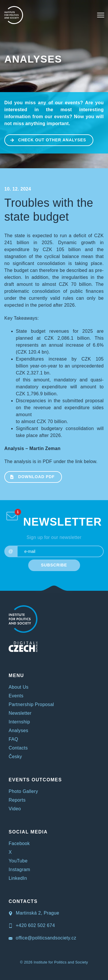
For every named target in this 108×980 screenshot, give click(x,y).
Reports (17, 800)
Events (16, 696)
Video (15, 809)
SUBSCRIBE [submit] (54, 565)
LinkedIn (18, 878)
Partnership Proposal (31, 704)
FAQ (13, 739)
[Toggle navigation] (101, 15)
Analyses (33, 59)
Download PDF (30, 476)
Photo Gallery (23, 791)
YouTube (18, 861)
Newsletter (20, 713)
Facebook (19, 843)
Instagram (19, 870)
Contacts (18, 748)
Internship (19, 722)
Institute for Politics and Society (61, 962)
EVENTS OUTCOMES (35, 780)
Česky (15, 757)
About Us (19, 687)
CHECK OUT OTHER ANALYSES (46, 140)
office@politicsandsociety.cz (42, 938)
